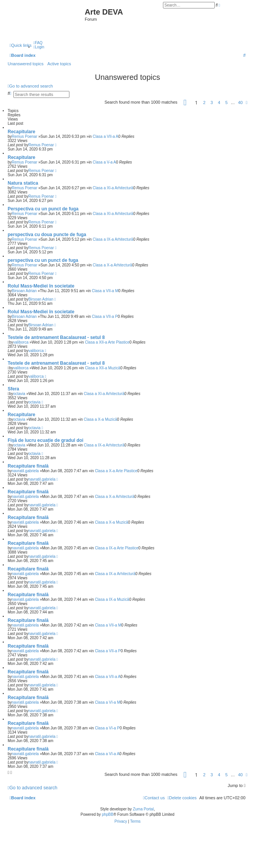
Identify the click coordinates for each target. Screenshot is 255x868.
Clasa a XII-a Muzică (102, 368)
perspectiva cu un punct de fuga (43, 260)
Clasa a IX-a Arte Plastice (116, 548)
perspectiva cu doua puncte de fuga (47, 235)
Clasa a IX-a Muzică (112, 599)
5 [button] (226, 103)
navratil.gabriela (25, 471)
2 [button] (204, 103)
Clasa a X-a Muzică (101, 419)
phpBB (108, 814)
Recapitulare (21, 132)
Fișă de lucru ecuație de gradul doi (45, 440)
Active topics (59, 64)
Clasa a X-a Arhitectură (113, 265)
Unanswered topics (26, 64)
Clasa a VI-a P (107, 728)
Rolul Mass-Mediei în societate (41, 286)
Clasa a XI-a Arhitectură (113, 188)
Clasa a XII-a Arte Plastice (107, 342)
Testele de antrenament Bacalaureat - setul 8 (56, 337)
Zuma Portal (143, 809)
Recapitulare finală (28, 466)
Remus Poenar (25, 136)
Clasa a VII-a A (106, 136)
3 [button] (212, 103)
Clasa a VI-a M (107, 702)
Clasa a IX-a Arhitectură (113, 239)
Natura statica (23, 183)
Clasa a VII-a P (105, 317)
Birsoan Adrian (24, 291)
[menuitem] (38, 43)
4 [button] (219, 103)
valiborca (21, 342)
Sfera (13, 389)
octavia (19, 394)
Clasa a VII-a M (105, 291)
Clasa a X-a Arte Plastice (116, 471)
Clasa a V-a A (104, 162)
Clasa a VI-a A (107, 754)
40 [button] (240, 103)
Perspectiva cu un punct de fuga (43, 209)
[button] (185, 103)
